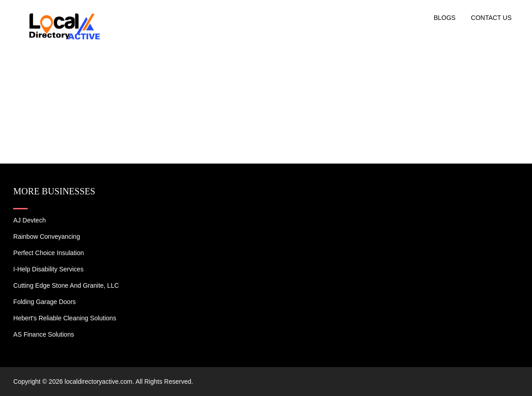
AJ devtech (29, 220)
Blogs (444, 18)
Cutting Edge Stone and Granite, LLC (66, 285)
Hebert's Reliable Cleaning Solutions (65, 318)
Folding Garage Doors (44, 302)
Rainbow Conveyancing (46, 237)
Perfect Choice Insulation (49, 253)
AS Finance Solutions (44, 334)
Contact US (491, 18)
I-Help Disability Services (48, 269)
